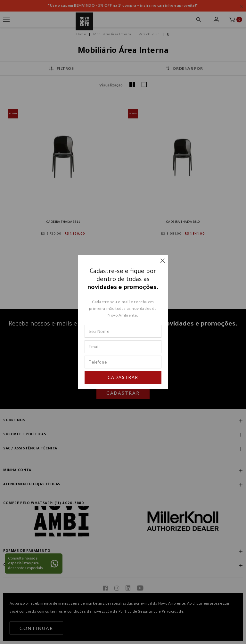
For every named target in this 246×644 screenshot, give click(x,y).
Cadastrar (123, 377)
